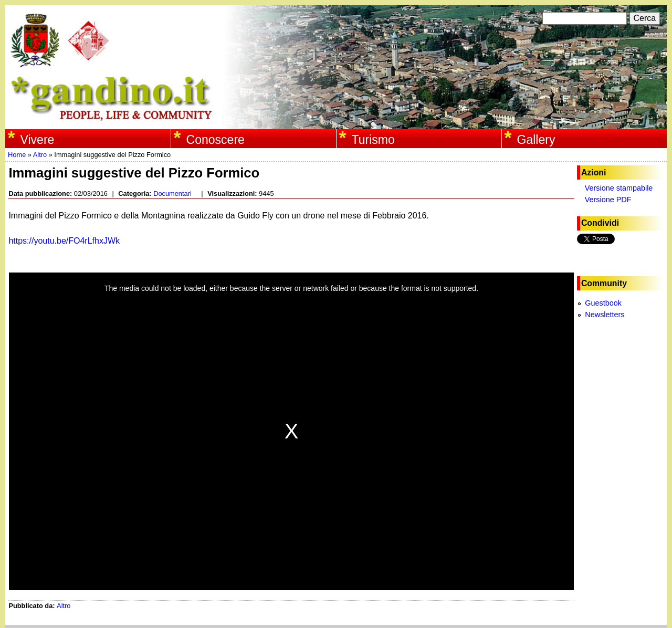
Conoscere (216, 140)
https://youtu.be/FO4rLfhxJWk (65, 241)
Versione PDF (608, 200)
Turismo (373, 140)
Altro (40, 155)
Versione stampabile (619, 188)
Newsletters (605, 315)
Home (17, 155)
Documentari (172, 193)
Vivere (38, 140)
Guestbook (603, 303)
